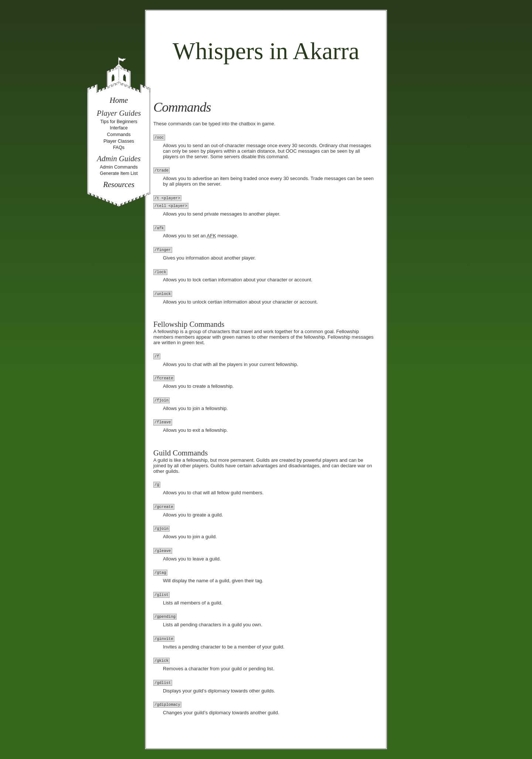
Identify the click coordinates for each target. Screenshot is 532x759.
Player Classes (119, 141)
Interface (119, 128)
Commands (119, 135)
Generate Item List (119, 173)
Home (119, 100)
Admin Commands (119, 167)
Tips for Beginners (119, 122)
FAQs (119, 148)
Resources (119, 184)
